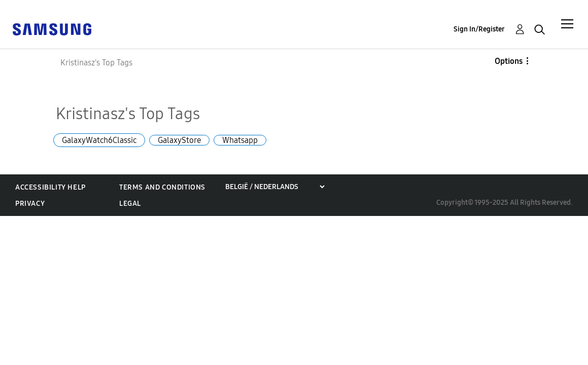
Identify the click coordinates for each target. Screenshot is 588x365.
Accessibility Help (50, 187)
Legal (130, 204)
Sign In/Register (479, 29)
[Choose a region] (275, 187)
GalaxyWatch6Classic (99, 140)
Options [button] (509, 61)
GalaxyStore (179, 140)
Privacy (30, 204)
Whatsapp (240, 140)
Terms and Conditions (162, 187)
